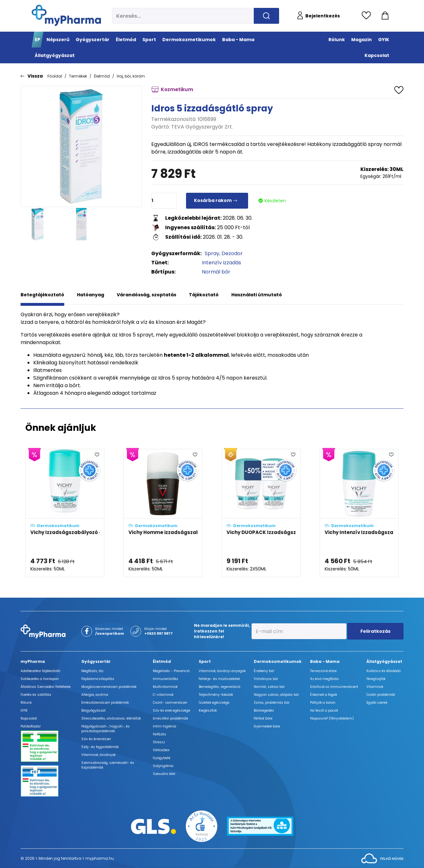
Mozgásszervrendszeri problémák (109, 687)
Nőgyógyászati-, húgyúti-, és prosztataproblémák (106, 729)
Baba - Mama (325, 661)
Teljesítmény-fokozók (216, 695)
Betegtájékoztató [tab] (42, 295)
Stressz (159, 742)
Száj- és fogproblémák (100, 747)
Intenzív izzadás (221, 263)
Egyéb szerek (377, 703)
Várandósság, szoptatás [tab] (147, 295)
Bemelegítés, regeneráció (219, 687)
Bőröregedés (264, 711)
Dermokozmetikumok (278, 661)
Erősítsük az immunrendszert (334, 687)
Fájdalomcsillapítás (98, 679)
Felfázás (159, 734)
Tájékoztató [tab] (204, 295)
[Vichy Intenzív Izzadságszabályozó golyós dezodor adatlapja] (359, 513)
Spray (212, 253)
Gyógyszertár (96, 661)
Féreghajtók (376, 679)
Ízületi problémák (381, 695)
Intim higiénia (165, 726)
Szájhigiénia (163, 766)
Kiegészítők (208, 711)
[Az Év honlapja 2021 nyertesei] (202, 826)
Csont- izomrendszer (170, 703)
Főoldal (55, 76)
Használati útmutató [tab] (257, 295)
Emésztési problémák (170, 718)
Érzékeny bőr (264, 671)
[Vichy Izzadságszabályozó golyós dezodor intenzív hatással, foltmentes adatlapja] (65, 513)
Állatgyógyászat (384, 661)
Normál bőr (216, 272)
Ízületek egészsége (214, 703)
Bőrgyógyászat (94, 711)
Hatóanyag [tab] (90, 295)
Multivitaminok (165, 687)
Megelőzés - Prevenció (171, 671)
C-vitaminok (163, 695)
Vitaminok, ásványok (98, 755)
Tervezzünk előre (323, 671)
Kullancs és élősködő (383, 671)
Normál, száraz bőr (269, 687)
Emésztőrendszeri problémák (105, 703)
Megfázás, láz (92, 671)
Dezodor (232, 253)
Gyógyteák (162, 758)
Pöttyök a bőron (323, 703)
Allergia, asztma (95, 695)
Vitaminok (375, 687)
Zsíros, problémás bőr (272, 703)
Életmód (102, 76)
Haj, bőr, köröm (131, 76)
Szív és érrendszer (96, 739)
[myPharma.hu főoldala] (66, 15)
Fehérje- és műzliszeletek (219, 679)
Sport (205, 661)
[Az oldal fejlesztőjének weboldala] (382, 858)
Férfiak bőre (263, 718)
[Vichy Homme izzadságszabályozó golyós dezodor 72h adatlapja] (163, 513)
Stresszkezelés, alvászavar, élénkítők (111, 718)
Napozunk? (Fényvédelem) (332, 718)
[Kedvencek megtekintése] (368, 16)
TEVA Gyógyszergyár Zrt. (202, 127)
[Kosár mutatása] (385, 16)
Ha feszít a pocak (324, 711)
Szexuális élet (164, 774)
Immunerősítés (165, 679)
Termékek (78, 76)
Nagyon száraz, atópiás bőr (276, 695)
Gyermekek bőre (267, 726)
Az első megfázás (324, 679)
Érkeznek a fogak (324, 695)
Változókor (161, 750)
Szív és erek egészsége (171, 711)
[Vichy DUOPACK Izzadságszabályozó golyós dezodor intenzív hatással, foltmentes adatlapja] (261, 513)
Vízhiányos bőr (266, 679)
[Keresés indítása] (266, 16)
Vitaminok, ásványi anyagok (222, 671)
